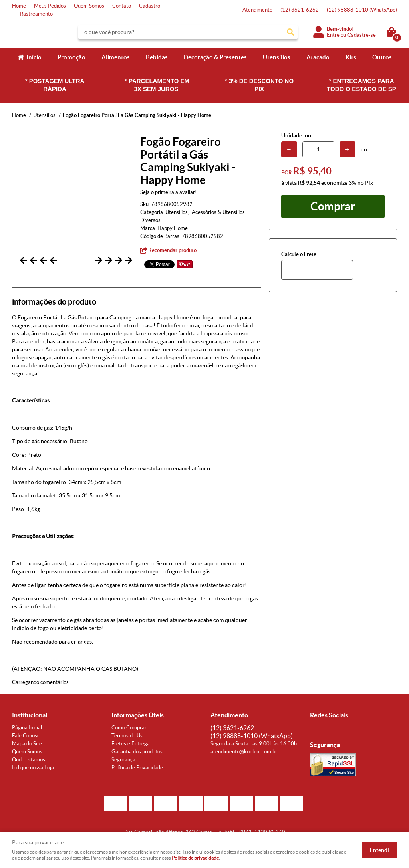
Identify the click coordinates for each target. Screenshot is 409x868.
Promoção (71, 57)
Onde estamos (29, 763)
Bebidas (157, 57)
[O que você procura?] (290, 32)
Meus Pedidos (50, 6)
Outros (382, 57)
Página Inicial (27, 731)
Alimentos (116, 57)
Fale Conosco (27, 739)
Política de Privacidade (137, 771)
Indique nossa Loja (33, 771)
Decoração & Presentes (215, 57)
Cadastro (150, 6)
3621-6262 (300, 10)
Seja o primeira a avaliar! (168, 192)
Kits (351, 57)
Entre (333, 35)
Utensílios (277, 57)
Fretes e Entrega (131, 747)
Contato (122, 6)
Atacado (318, 57)
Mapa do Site (27, 747)
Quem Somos (89, 6)
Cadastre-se (362, 35)
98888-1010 (362, 10)
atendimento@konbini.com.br (244, 755)
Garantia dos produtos (137, 755)
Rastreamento (36, 14)
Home (19, 6)
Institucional (30, 719)
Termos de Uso (128, 739)
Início (34, 57)
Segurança (123, 763)
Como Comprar (129, 731)
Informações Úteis (138, 719)
